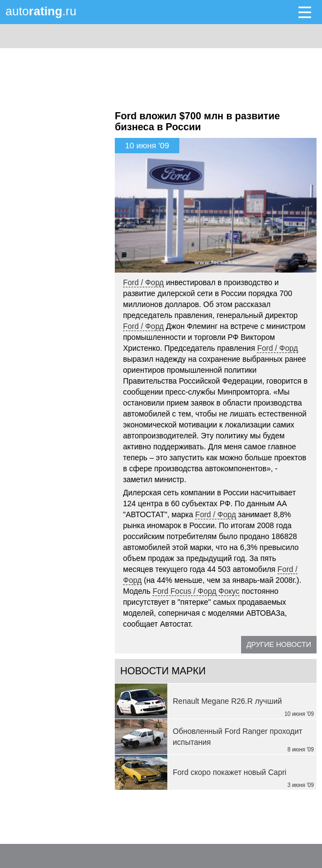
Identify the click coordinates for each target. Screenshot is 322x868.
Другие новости (279, 644)
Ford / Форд (144, 282)
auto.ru (41, 11)
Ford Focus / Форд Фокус (196, 591)
